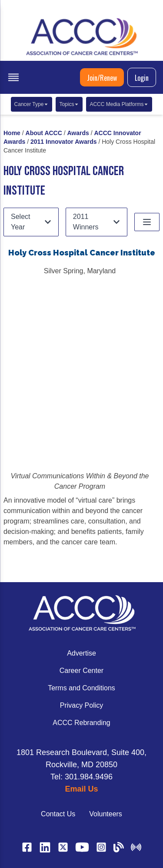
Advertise (81, 653)
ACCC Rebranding (81, 723)
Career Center (81, 671)
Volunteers (106, 814)
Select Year (31, 222)
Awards (78, 133)
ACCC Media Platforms (119, 104)
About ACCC (44, 133)
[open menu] (13, 77)
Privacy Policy (82, 705)
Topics (69, 104)
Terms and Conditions (81, 688)
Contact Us (58, 814)
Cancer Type (32, 104)
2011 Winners (96, 222)
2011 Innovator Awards (64, 142)
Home (12, 133)
